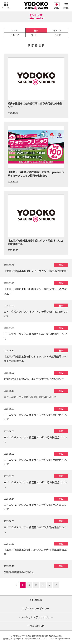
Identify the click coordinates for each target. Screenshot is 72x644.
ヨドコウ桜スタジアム (36, 6)
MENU (66, 8)
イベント (57, 30)
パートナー (36, 35)
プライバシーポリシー (37, 609)
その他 (57, 35)
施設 (36, 30)
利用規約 (37, 600)
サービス (6, 8)
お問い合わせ (37, 626)
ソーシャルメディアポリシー (37, 617)
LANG (57, 8)
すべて (15, 30)
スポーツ (15, 35)
